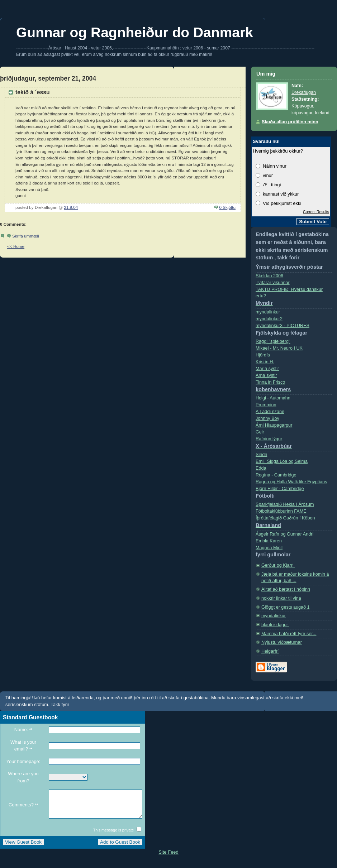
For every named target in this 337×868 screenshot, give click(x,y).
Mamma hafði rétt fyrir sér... (289, 634)
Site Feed (168, 857)
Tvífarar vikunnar (273, 283)
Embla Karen (269, 541)
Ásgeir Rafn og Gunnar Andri (284, 534)
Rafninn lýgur (294, 444)
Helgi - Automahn (273, 398)
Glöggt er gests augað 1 (286, 607)
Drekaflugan (304, 92)
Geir (260, 432)
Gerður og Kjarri (278, 565)
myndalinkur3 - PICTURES (294, 331)
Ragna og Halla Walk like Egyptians (291, 482)
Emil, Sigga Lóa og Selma (282, 461)
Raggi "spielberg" (273, 341)
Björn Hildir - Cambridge (294, 494)
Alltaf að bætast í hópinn (286, 589)
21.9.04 (71, 207)
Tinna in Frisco (294, 387)
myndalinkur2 (269, 319)
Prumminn (266, 405)
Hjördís (263, 355)
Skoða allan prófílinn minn (290, 122)
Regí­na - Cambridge (276, 475)
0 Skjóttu (227, 207)
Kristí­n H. (265, 362)
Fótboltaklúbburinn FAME (281, 511)
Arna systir (266, 375)
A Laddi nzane (270, 412)
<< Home (16, 246)
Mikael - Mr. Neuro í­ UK (279, 348)
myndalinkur (268, 312)
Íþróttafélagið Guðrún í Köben (294, 523)
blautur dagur (275, 625)
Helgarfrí (270, 651)
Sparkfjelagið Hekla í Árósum (285, 504)
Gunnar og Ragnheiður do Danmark (135, 32)
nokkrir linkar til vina (281, 598)
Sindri (261, 455)
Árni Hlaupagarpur (274, 425)
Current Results (316, 212)
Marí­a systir (267, 369)
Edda (261, 468)
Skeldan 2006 (269, 276)
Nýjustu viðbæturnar (282, 642)
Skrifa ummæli (26, 236)
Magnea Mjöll (294, 553)
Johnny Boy (267, 418)
